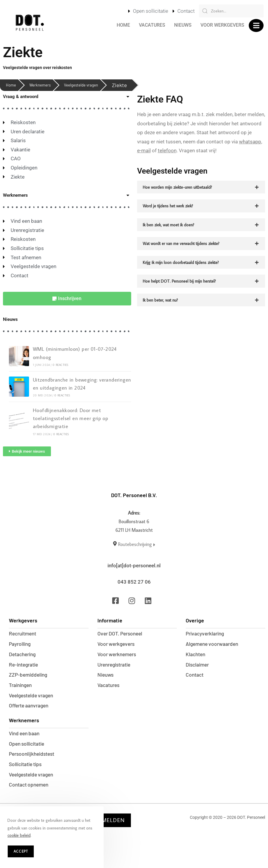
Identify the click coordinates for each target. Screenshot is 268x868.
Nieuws (183, 25)
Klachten (196, 655)
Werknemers (40, 85)
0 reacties (60, 365)
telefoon (167, 150)
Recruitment (24, 633)
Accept (21, 851)
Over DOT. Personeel (121, 633)
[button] (256, 25)
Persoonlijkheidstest (33, 760)
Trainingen (21, 688)
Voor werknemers (118, 655)
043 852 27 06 (134, 582)
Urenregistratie (116, 666)
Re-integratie (25, 666)
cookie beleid (19, 835)
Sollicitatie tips (27, 771)
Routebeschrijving (137, 544)
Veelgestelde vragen (81, 85)
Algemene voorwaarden (214, 644)
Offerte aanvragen (30, 710)
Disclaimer (198, 666)
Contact (195, 677)
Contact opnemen (30, 793)
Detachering (23, 655)
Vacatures (152, 25)
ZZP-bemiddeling (29, 677)
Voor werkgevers (222, 25)
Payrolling (21, 644)
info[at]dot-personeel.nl (134, 566)
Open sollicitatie (28, 749)
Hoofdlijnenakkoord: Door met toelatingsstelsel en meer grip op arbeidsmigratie (70, 418)
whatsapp (250, 142)
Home (123, 25)
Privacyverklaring (206, 633)
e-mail (144, 150)
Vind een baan (25, 738)
